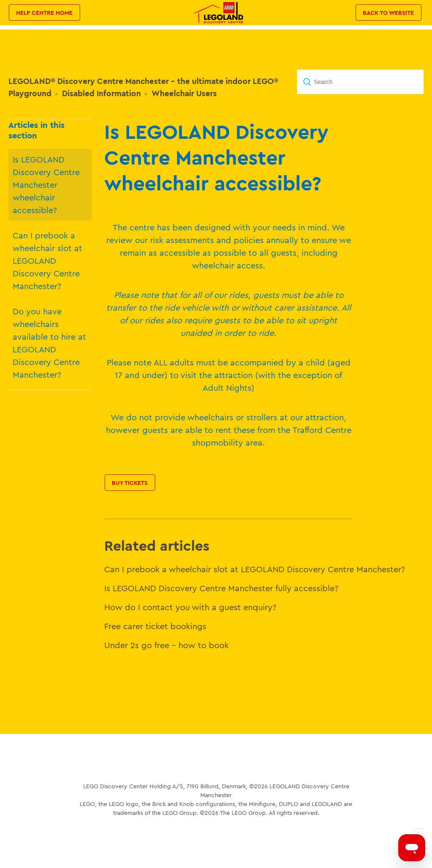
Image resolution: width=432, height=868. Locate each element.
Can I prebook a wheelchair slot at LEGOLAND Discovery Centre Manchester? (47, 261)
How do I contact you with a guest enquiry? (190, 607)
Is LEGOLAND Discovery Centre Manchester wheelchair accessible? (46, 185)
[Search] (360, 82)
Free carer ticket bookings (155, 626)
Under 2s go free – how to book (166, 645)
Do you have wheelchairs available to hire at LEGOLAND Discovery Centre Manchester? (49, 343)
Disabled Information (101, 93)
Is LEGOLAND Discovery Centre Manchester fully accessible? (221, 588)
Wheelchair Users (184, 93)
